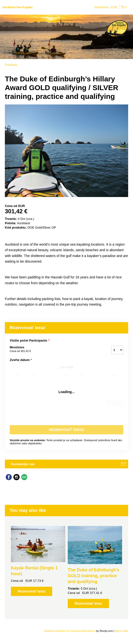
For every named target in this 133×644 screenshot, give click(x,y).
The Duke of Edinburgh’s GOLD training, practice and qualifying (93, 576)
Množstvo (54, 349)
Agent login (121, 631)
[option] (38, 561)
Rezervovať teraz (31, 591)
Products (11, 65)
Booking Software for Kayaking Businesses (70, 631)
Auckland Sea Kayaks (17, 7)
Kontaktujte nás (23, 464)
